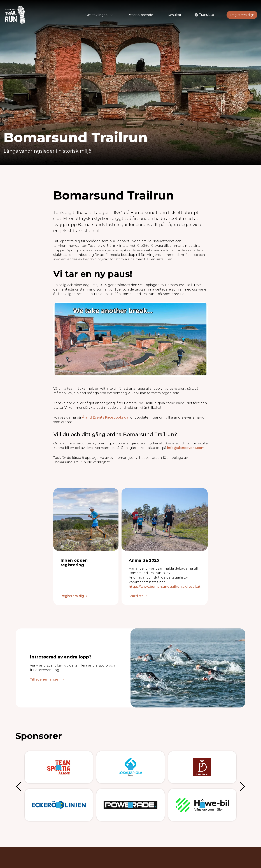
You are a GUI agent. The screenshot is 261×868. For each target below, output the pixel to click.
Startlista (136, 596)
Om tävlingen (99, 15)
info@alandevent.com (186, 448)
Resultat (175, 15)
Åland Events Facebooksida (105, 417)
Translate (204, 15)
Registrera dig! (242, 15)
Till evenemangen (45, 680)
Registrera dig (72, 596)
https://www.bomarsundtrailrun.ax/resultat (165, 587)
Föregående (19, 786)
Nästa (242, 786)
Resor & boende (140, 15)
